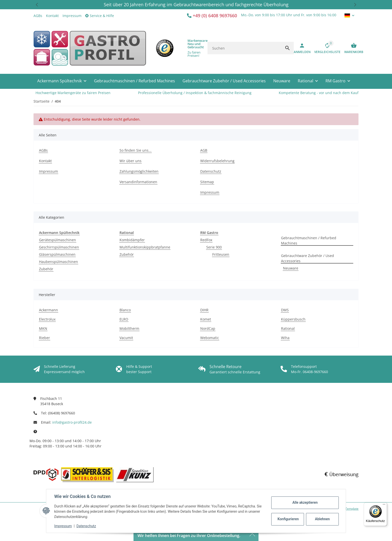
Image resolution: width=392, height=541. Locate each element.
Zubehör (46, 269)
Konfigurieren (288, 519)
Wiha (285, 338)
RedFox (206, 240)
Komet (206, 319)
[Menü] (384, 505)
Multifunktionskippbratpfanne (145, 247)
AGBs (38, 16)
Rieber (44, 338)
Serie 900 (214, 247)
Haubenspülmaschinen (58, 262)
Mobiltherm (129, 328)
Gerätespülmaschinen (57, 240)
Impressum (63, 526)
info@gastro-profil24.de (72, 422)
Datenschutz (86, 526)
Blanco (125, 310)
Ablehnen (322, 519)
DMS (285, 310)
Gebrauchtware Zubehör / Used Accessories (307, 258)
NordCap (208, 328)
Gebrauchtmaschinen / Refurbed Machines (309, 240)
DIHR (204, 310)
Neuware (291, 268)
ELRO (124, 319)
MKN (43, 328)
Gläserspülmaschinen (57, 254)
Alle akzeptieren (305, 502)
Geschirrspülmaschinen (59, 247)
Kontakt (52, 16)
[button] (37, 5)
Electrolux (47, 319)
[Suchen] (244, 48)
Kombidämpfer (132, 240)
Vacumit (126, 338)
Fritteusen (221, 254)
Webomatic (210, 338)
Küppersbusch (293, 319)
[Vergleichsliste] (325, 48)
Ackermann (48, 310)
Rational (288, 328)
